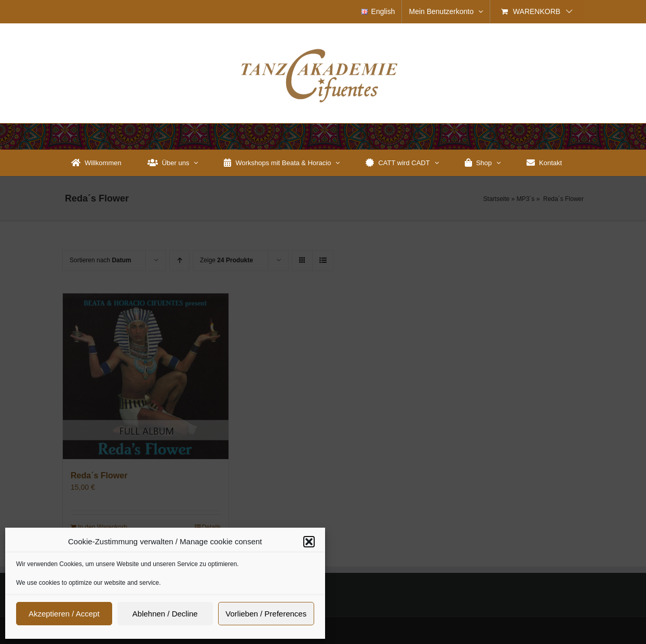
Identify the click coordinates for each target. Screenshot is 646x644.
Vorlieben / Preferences (266, 614)
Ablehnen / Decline (165, 614)
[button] (309, 542)
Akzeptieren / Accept (64, 614)
